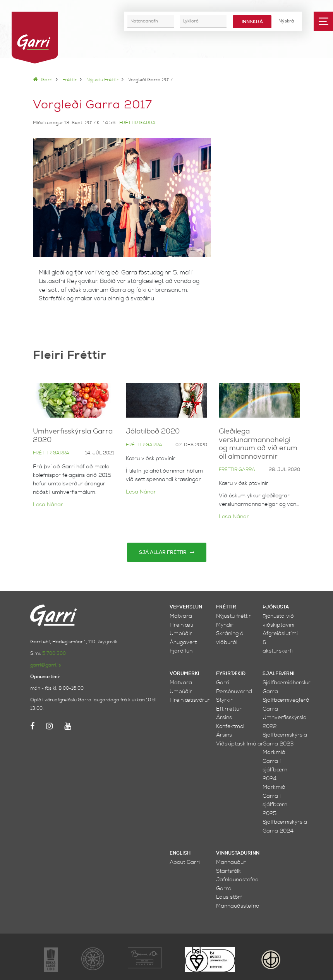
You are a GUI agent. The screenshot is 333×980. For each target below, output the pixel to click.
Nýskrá (286, 21)
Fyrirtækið (231, 674)
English (180, 853)
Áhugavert (183, 642)
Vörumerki (185, 674)
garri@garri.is (45, 665)
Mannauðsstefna (238, 906)
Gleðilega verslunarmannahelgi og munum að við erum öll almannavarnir (258, 444)
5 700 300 (54, 654)
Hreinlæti (181, 625)
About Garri (185, 862)
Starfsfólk (228, 871)
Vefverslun (186, 607)
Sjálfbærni (279, 674)
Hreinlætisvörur (190, 700)
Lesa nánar (48, 505)
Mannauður (231, 862)
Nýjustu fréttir (102, 80)
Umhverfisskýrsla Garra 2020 (73, 435)
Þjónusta (276, 607)
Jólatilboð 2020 (153, 431)
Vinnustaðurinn (238, 853)
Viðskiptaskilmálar (240, 744)
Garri (43, 80)
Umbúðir (181, 633)
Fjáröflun (181, 651)
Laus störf (229, 897)
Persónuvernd (234, 691)
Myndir (225, 625)
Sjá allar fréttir (167, 552)
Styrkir (224, 700)
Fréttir (70, 80)
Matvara (181, 616)
